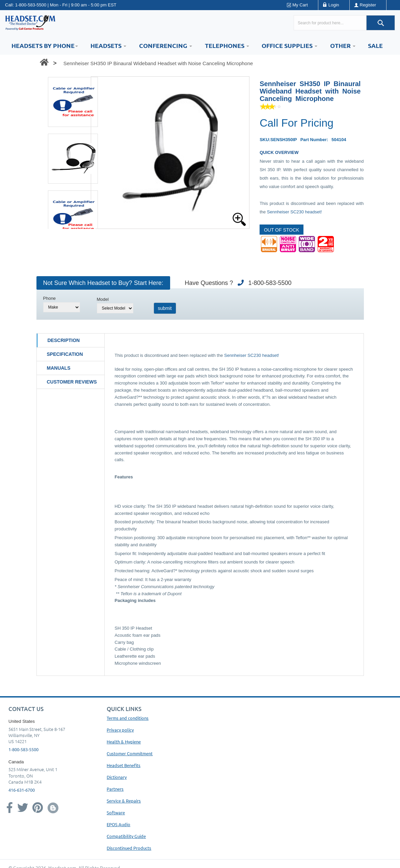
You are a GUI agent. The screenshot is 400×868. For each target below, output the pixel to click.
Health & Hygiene (124, 742)
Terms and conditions (128, 718)
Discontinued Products (129, 848)
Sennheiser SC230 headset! (295, 212)
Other (343, 45)
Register (368, 5)
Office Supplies (289, 45)
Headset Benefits (124, 765)
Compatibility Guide (126, 836)
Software (116, 812)
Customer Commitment (130, 753)
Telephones (227, 45)
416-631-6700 (22, 790)
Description (64, 340)
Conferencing (166, 45)
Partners (115, 789)
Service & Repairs (124, 801)
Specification (65, 354)
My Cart (300, 5)
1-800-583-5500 (31, 5)
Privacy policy (120, 730)
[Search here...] (330, 23)
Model (103, 299)
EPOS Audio (118, 824)
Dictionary (117, 777)
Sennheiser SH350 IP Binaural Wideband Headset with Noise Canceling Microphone (158, 63)
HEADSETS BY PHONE (45, 45)
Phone (50, 298)
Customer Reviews (72, 382)
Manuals (59, 368)
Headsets (108, 45)
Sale (375, 45)
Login (334, 5)
